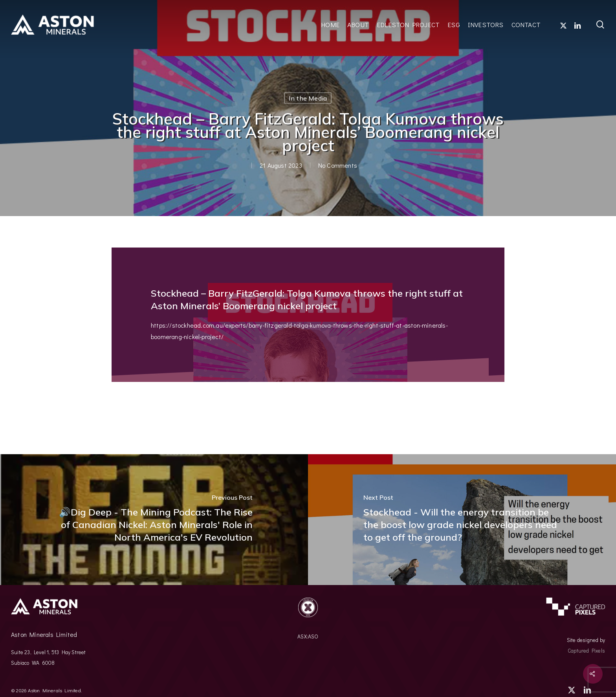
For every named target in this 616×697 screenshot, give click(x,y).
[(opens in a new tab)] (462, 520)
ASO (313, 636)
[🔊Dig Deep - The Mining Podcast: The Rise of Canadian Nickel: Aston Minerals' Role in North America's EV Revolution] (154, 520)
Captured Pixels (586, 651)
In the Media (308, 98)
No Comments (337, 165)
